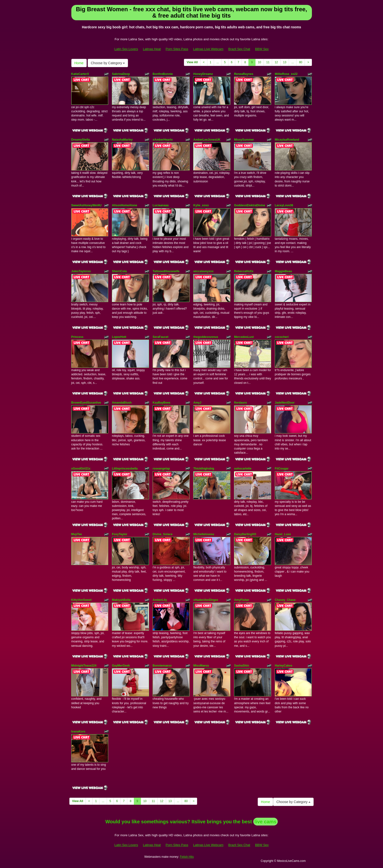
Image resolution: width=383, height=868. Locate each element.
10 (260, 62)
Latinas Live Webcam (208, 49)
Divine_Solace (163, 534)
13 (285, 62)
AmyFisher (242, 600)
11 (268, 62)
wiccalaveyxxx (203, 271)
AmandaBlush (122, 403)
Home (79, 63)
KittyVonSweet (81, 600)
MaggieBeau (283, 271)
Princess (77, 337)
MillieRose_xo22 (286, 74)
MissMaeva (201, 666)
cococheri (282, 337)
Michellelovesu (204, 534)
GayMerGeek (121, 666)
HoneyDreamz (203, 74)
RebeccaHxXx (244, 271)
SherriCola (119, 271)
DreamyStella (81, 140)
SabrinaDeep (121, 74)
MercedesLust (244, 337)
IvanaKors (78, 732)
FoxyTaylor (120, 534)
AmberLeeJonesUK (207, 140)
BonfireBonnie (163, 74)
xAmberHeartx (163, 140)
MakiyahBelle (121, 600)
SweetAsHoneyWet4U (86, 205)
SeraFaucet (161, 337)
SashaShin (241, 666)
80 (301, 62)
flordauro (240, 403)
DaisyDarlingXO (245, 534)
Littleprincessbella (125, 469)
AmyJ (197, 403)
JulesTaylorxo (81, 271)
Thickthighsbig (204, 469)
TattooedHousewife (166, 271)
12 (276, 62)
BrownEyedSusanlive (86, 403)
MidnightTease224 (84, 666)
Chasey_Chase (285, 600)
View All (192, 62)
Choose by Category (108, 63)
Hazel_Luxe (283, 534)
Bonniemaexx (162, 666)
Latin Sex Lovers (126, 49)
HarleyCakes (284, 666)
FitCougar (282, 469)
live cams (266, 822)
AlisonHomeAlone (124, 205)
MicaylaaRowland (287, 140)
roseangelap (161, 469)
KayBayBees (162, 403)
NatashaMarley (122, 140)
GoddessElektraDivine (250, 205)
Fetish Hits (187, 857)
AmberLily (160, 600)
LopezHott (119, 337)
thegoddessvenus (206, 337)
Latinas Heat (152, 49)
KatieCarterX (80, 74)
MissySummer (244, 140)
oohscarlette (243, 469)
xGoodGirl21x (81, 469)
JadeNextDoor (285, 403)
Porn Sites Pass (177, 49)
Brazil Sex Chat (239, 49)
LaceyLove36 (284, 205)
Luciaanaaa (161, 205)
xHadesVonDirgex (206, 600)
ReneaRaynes (244, 74)
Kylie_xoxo (201, 205)
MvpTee (77, 534)
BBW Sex (262, 49)
